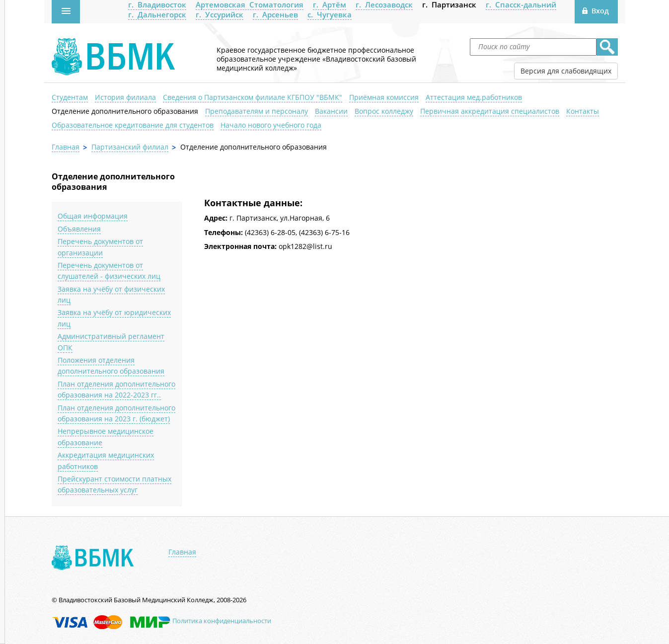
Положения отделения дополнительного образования (111, 365)
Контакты (583, 111)
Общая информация (93, 216)
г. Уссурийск (220, 14)
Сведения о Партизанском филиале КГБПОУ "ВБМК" (253, 97)
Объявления (79, 229)
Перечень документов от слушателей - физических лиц (109, 271)
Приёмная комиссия (384, 97)
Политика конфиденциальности (222, 621)
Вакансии (331, 111)
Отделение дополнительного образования (125, 111)
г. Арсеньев (275, 14)
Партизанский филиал (130, 147)
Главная (66, 147)
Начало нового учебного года (271, 125)
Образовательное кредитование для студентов (133, 125)
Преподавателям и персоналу (257, 111)
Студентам (70, 97)
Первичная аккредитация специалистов (490, 111)
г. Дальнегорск (157, 14)
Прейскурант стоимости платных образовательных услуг (114, 484)
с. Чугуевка (330, 14)
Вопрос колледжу (384, 111)
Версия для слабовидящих (566, 71)
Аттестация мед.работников (474, 97)
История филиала (125, 97)
